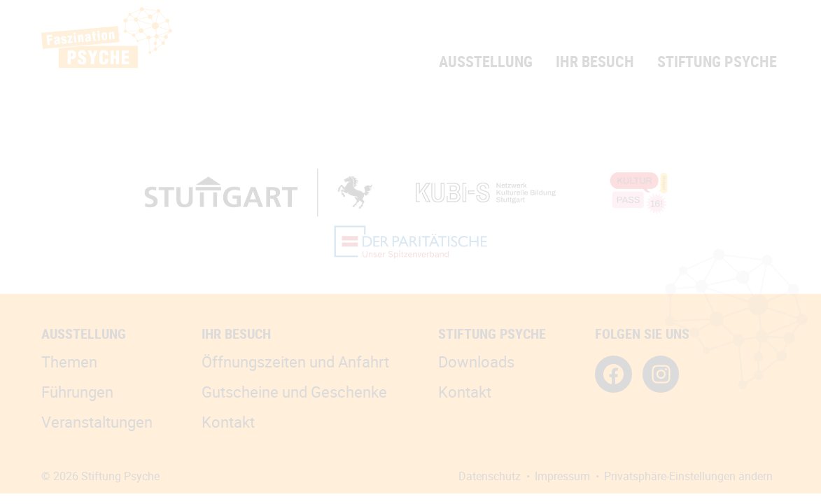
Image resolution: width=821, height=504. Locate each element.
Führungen (77, 392)
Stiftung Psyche (717, 61)
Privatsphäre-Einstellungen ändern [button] (688, 476)
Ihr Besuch (595, 61)
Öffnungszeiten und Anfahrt (295, 362)
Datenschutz (490, 476)
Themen (69, 362)
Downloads (476, 362)
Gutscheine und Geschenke (294, 392)
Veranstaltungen (97, 422)
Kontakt (228, 422)
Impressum (562, 476)
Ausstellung (486, 61)
